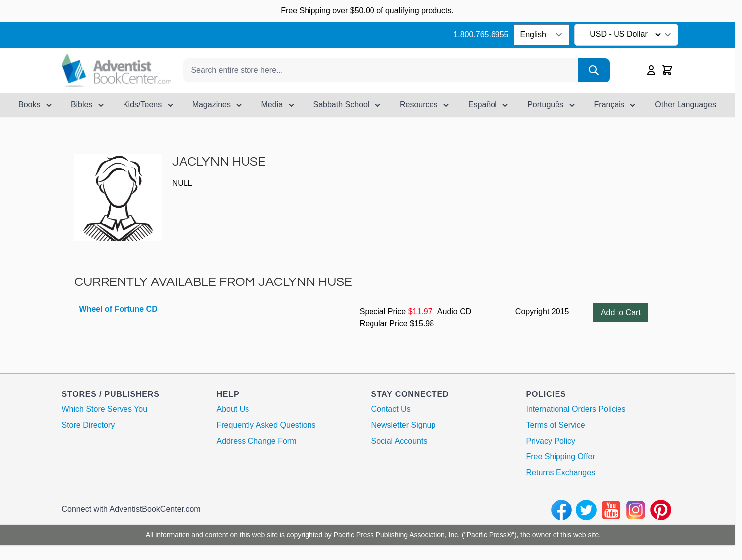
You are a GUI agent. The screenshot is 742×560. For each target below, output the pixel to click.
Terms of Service (556, 425)
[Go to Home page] (117, 70)
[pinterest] (661, 510)
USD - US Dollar (627, 35)
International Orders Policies (576, 409)
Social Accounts (400, 441)
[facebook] (561, 510)
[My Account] (651, 70)
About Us (233, 409)
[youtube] (611, 510)
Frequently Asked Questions (266, 425)
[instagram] (636, 510)
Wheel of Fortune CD (119, 309)
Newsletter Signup (404, 425)
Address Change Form (257, 441)
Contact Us (391, 409)
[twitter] (586, 510)
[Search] (594, 70)
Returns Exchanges (561, 473)
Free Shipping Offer (561, 457)
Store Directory (89, 425)
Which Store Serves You (105, 409)
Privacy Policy (551, 441)
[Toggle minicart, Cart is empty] (667, 70)
